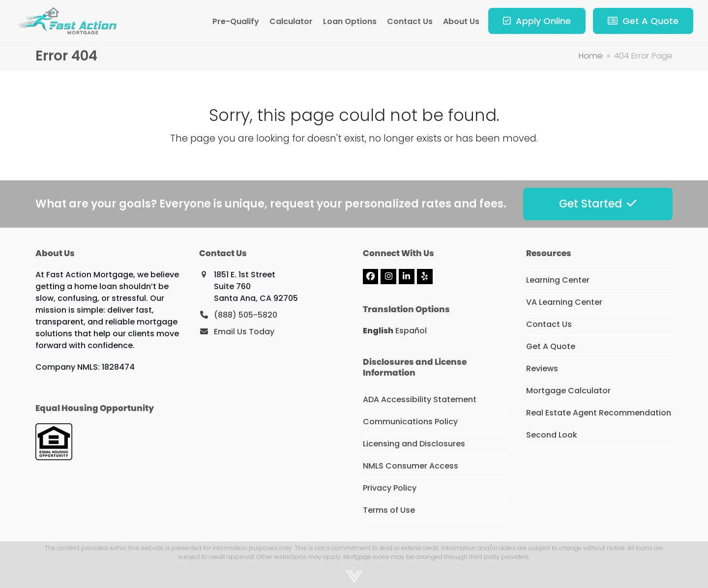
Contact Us (549, 324)
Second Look (552, 435)
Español (411, 331)
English (378, 331)
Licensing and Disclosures (414, 444)
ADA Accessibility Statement (420, 399)
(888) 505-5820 (246, 315)
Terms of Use (389, 510)
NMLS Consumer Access (411, 466)
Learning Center (558, 280)
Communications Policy (410, 422)
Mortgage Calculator (568, 391)
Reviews (542, 368)
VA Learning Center (564, 302)
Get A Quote (551, 346)
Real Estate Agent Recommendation (599, 413)
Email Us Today (244, 332)
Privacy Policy (390, 488)
